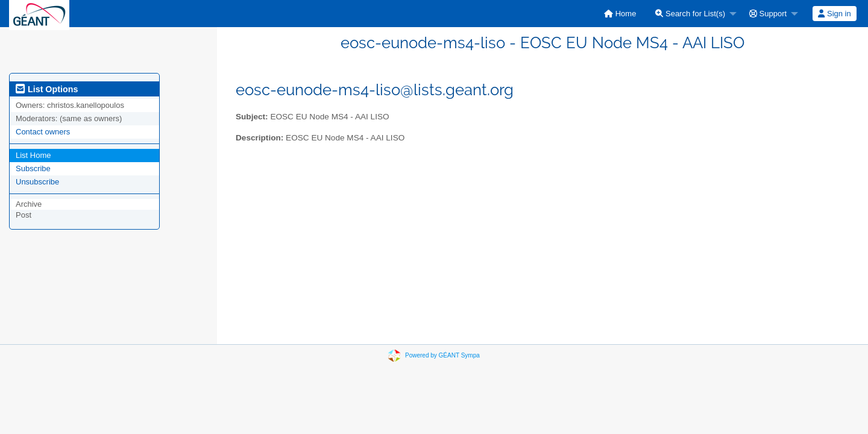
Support (768, 14)
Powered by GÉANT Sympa (442, 355)
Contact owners (43, 132)
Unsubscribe (37, 182)
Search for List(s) (690, 14)
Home (620, 14)
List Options (47, 89)
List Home (33, 155)
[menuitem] (620, 14)
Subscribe (33, 168)
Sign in (834, 14)
